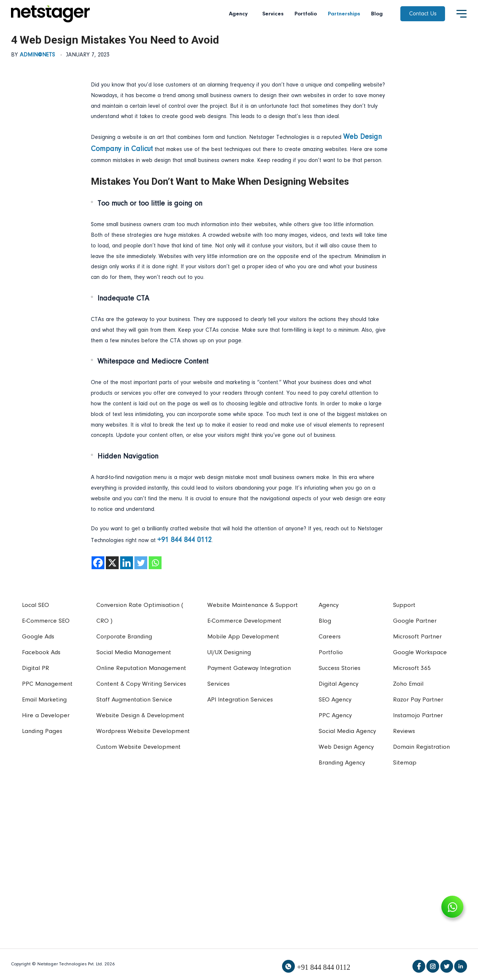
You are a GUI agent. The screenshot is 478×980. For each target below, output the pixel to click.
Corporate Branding (124, 637)
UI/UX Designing (229, 653)
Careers (330, 637)
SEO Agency (335, 700)
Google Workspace (420, 653)
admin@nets (37, 55)
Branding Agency (342, 763)
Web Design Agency (346, 747)
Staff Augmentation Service (134, 700)
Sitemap (405, 763)
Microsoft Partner (417, 637)
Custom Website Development (138, 747)
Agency (240, 14)
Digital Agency (338, 684)
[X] (112, 563)
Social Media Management (134, 653)
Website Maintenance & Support (253, 605)
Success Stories (340, 668)
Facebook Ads (41, 653)
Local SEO (36, 605)
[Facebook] (98, 563)
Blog (377, 14)
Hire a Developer (46, 716)
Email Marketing (44, 700)
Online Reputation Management (141, 668)
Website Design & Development (140, 716)
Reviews (404, 731)
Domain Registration (421, 747)
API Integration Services (240, 700)
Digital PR (36, 668)
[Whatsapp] (155, 563)
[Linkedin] (127, 563)
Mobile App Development (243, 637)
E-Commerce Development (244, 621)
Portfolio (306, 14)
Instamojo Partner (418, 716)
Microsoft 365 (412, 668)
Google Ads (38, 637)
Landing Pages (42, 731)
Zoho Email (408, 684)
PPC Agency (335, 716)
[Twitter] (141, 563)
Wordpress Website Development (143, 731)
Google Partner (415, 621)
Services (273, 14)
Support (404, 605)
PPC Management (47, 684)
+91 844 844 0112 (324, 967)
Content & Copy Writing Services (141, 684)
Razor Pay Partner (418, 700)
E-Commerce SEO (46, 621)
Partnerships (344, 14)
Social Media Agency (347, 731)
